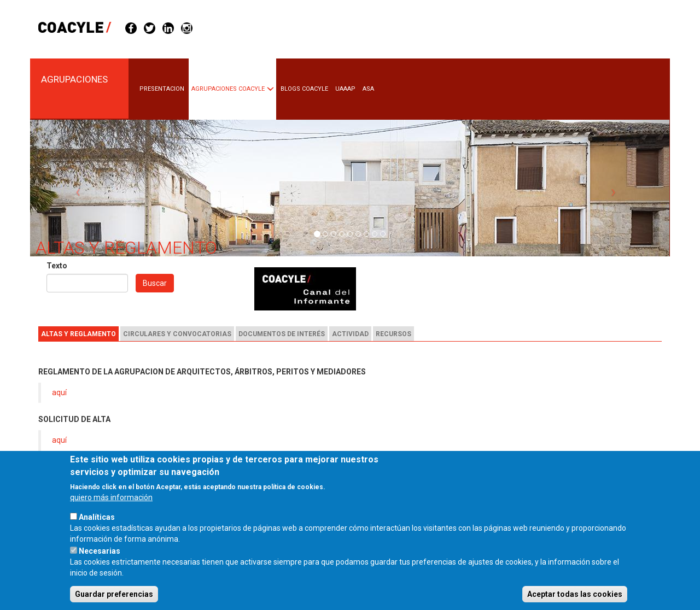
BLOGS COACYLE (304, 89)
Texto (57, 266)
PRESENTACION (162, 89)
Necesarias (100, 565)
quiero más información (111, 512)
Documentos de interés (282, 334)
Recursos (393, 334)
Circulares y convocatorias (177, 334)
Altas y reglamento (78, 334)
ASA (368, 89)
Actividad (350, 334)
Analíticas (97, 531)
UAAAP (345, 89)
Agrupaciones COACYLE (228, 89)
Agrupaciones (74, 79)
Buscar (155, 283)
